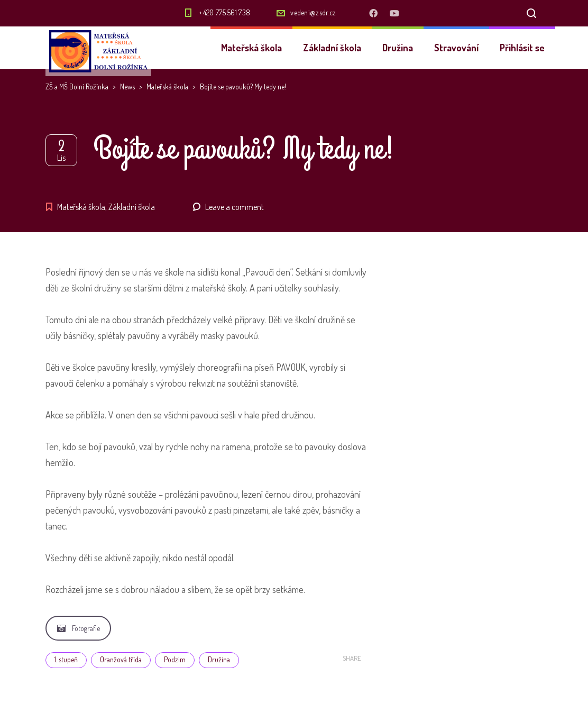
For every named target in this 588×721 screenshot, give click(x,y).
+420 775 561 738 (224, 12)
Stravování (456, 48)
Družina (398, 48)
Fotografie (79, 628)
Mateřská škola (251, 48)
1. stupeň (66, 659)
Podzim (175, 659)
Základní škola (332, 48)
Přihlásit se (522, 48)
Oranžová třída (121, 659)
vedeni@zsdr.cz (313, 12)
